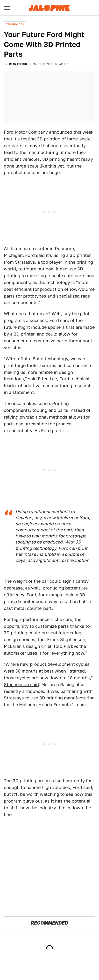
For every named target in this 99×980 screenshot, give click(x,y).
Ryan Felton (18, 64)
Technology (15, 24)
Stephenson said (21, 685)
